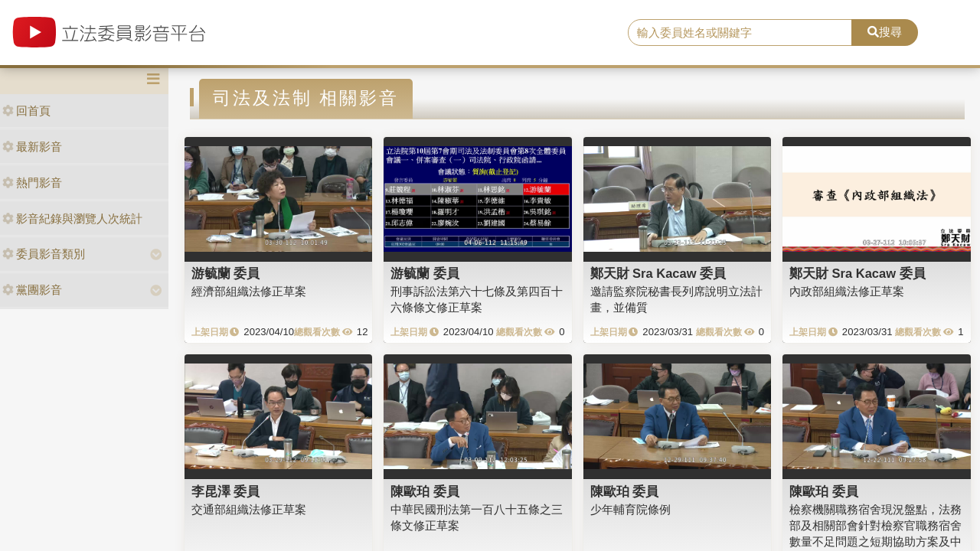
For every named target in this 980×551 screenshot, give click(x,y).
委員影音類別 (44, 254)
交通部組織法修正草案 (249, 509)
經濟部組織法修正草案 (249, 291)
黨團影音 (32, 290)
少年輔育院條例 (630, 509)
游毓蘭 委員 (226, 273)
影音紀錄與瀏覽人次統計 (72, 218)
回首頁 (26, 111)
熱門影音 (32, 183)
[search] (740, 33)
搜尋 (885, 32)
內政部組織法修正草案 (847, 291)
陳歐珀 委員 (425, 491)
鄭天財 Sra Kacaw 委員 (658, 273)
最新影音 (32, 147)
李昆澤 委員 (226, 491)
